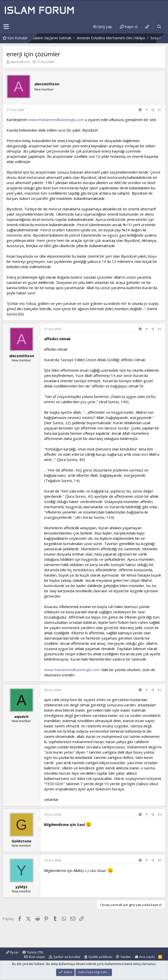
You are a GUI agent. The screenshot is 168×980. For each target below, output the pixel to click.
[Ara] (159, 27)
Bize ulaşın (37, 957)
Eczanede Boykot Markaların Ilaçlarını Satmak (48, 38)
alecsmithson (20, 62)
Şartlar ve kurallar (67, 957)
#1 (160, 110)
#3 (160, 690)
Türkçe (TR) (33, 952)
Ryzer (12, 952)
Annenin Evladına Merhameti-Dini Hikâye (126, 38)
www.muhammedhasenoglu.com (56, 120)
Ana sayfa (145, 957)
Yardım (126, 957)
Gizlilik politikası (100, 957)
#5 (160, 860)
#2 (160, 329)
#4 (160, 815)
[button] (6, 27)
